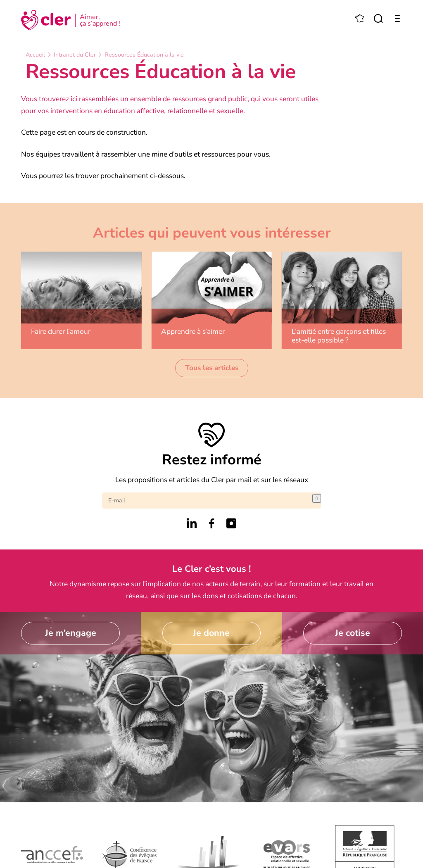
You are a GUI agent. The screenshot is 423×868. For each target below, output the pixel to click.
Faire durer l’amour (61, 332)
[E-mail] (207, 501)
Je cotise (353, 633)
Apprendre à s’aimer (193, 332)
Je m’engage (71, 633)
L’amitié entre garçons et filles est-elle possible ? (339, 336)
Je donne (211, 633)
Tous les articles (212, 368)
